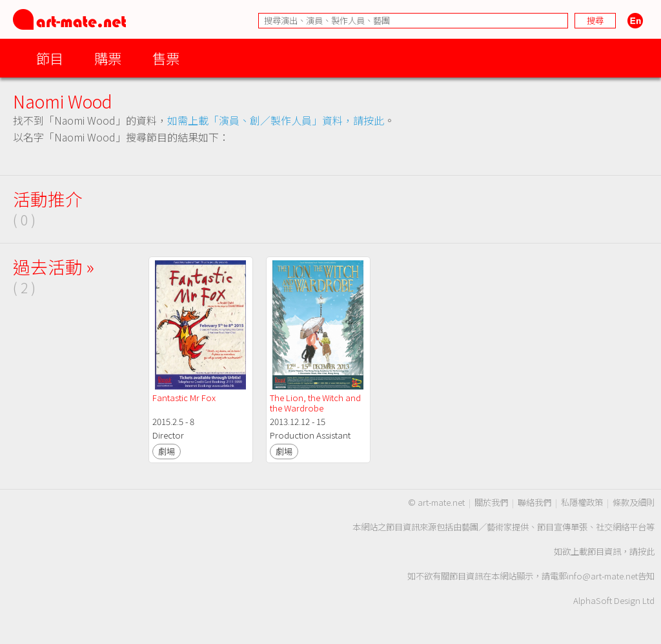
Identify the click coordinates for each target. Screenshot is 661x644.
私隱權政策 (582, 502)
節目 (50, 58)
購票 (108, 58)
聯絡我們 (534, 502)
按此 (646, 551)
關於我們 (491, 502)
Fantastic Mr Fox (184, 398)
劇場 (167, 451)
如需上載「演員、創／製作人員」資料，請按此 (276, 120)
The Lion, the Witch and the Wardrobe (316, 403)
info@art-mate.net (602, 576)
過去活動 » (54, 266)
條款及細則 (634, 502)
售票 (166, 58)
